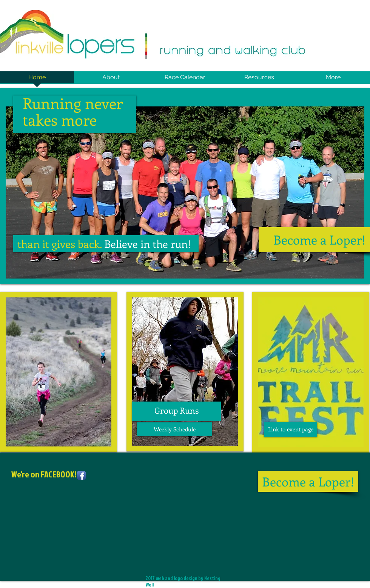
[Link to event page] (291, 429)
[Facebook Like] (59, 516)
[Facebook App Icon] (81, 475)
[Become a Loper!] (308, 481)
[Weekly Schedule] (174, 429)
